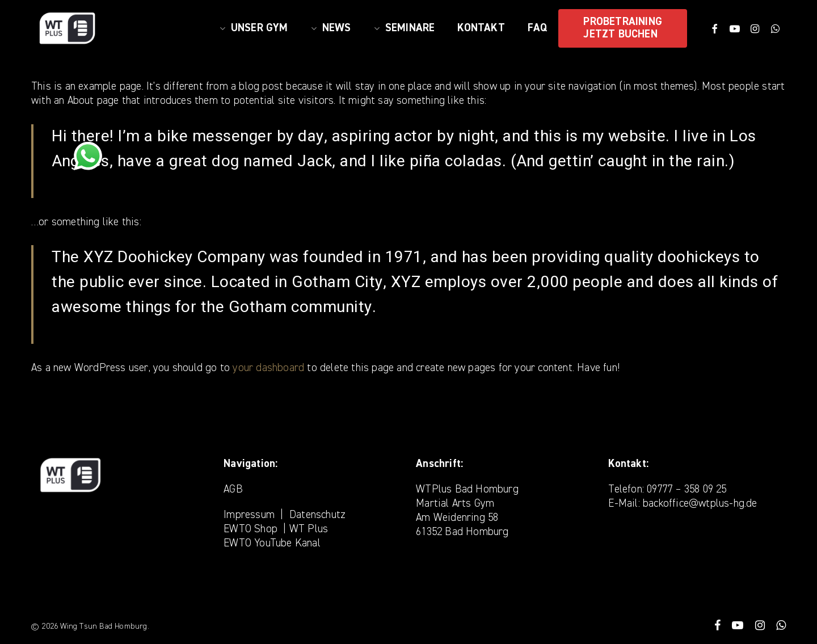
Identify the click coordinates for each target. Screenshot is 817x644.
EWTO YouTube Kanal (272, 543)
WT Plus (309, 529)
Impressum (249, 515)
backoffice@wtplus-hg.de (700, 504)
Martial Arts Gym (455, 504)
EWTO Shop (250, 529)
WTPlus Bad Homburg (467, 489)
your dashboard (268, 368)
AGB (233, 489)
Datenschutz (317, 515)
